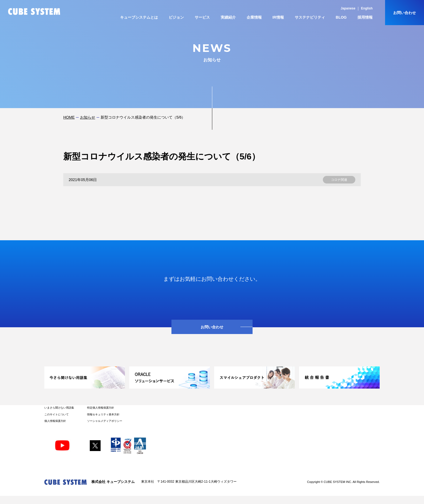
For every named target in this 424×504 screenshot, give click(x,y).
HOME (69, 117)
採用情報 (365, 17)
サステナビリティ (310, 17)
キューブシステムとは (139, 17)
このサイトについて (57, 414)
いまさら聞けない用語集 (59, 408)
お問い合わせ (405, 13)
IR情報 (278, 17)
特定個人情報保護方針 (101, 408)
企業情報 (254, 17)
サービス (202, 17)
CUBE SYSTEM (34, 11)
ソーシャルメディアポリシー (105, 421)
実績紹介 (228, 17)
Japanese (348, 8)
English (367, 8)
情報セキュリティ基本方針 (103, 414)
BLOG (341, 17)
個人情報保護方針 (55, 421)
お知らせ (88, 117)
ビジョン (176, 17)
